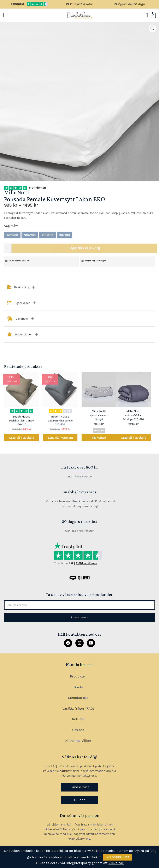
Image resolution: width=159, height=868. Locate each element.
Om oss (78, 730)
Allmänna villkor (78, 741)
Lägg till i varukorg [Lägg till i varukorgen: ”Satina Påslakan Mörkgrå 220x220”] (134, 438)
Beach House (21, 416)
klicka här (116, 863)
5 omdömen (37, 188)
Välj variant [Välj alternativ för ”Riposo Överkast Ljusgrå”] (99, 438)
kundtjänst (64, 771)
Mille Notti (17, 192)
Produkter (78, 676)
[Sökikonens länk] (147, 15)
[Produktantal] (8, 248)
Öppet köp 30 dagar (130, 4)
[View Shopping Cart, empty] (153, 15)
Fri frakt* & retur (80, 4)
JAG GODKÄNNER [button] (117, 857)
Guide (78, 687)
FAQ (54, 766)
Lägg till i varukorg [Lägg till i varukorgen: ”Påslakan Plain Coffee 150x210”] (22, 438)
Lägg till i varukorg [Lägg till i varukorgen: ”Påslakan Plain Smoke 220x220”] (60, 438)
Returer (78, 719)
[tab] (79, 287)
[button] (79, 617)
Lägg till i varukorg (84, 248)
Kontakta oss (78, 698)
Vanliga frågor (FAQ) (78, 708)
